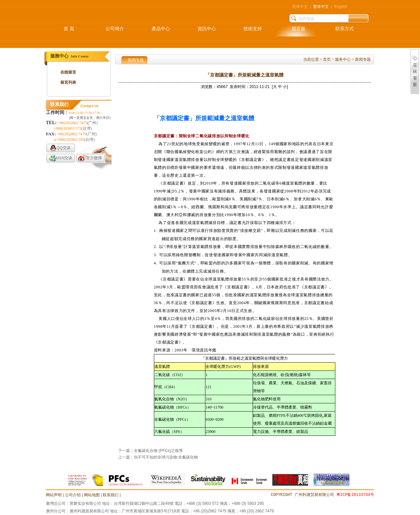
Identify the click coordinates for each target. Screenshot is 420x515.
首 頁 (69, 29)
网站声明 (54, 495)
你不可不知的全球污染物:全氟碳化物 (166, 457)
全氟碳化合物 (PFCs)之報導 (158, 451)
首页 (327, 59)
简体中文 (300, 7)
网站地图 (92, 495)
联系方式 (345, 29)
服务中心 (343, 59)
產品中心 (161, 29)
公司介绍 (73, 495)
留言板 (299, 29)
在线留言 (68, 72)
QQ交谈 (63, 148)
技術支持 (253, 29)
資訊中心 (207, 29)
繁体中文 (321, 7)
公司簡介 (115, 29)
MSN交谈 (64, 158)
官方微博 (94, 158)
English (341, 7)
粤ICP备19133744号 (355, 495)
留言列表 (68, 82)
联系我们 (111, 495)
